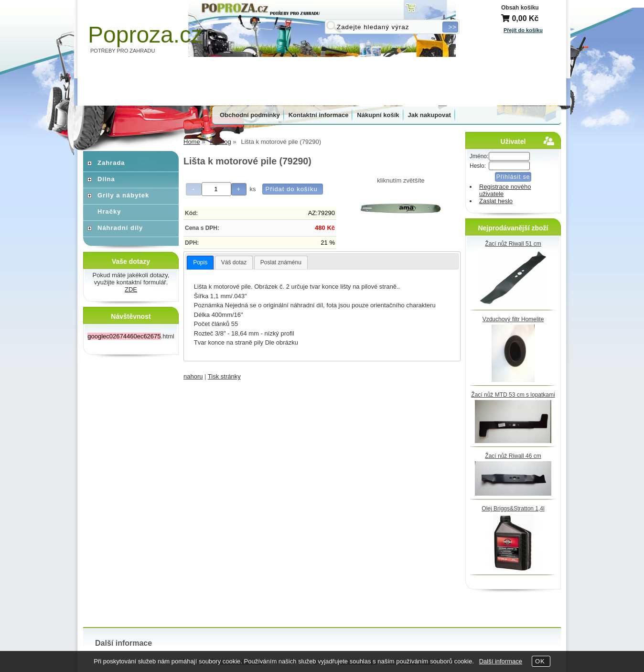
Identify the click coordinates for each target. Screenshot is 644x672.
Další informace (501, 661)
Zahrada (111, 163)
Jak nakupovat (429, 115)
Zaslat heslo (496, 201)
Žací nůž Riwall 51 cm (513, 244)
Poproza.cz (145, 35)
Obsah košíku (520, 8)
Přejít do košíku (523, 30)
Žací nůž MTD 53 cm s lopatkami (513, 395)
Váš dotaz (234, 262)
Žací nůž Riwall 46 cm (513, 456)
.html (131, 336)
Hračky (109, 211)
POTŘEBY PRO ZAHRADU (123, 51)
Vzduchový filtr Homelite (513, 319)
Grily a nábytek (123, 195)
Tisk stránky (224, 376)
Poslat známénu (281, 262)
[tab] (200, 263)
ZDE (131, 289)
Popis (200, 262)
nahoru (193, 376)
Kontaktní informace (319, 115)
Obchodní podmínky (250, 115)
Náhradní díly (120, 228)
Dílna (106, 179)
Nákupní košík (378, 115)
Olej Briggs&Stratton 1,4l (513, 509)
